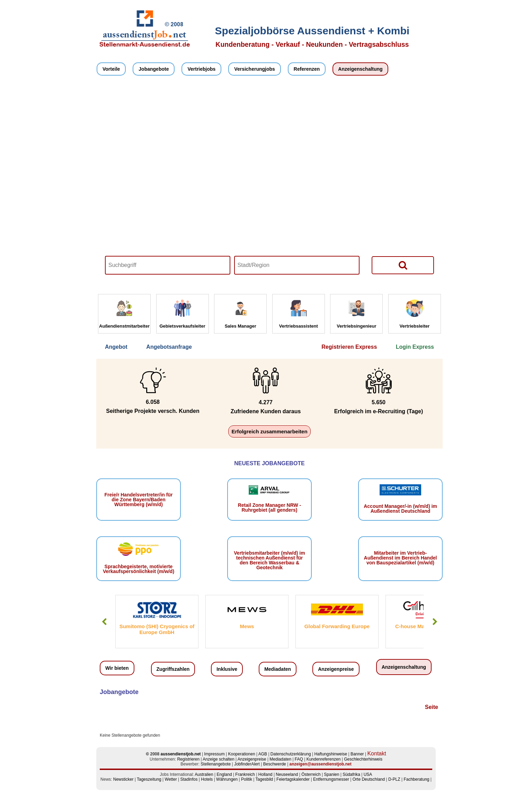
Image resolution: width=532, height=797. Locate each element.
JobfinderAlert (247, 764)
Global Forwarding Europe (337, 626)
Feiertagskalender (293, 779)
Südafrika (351, 774)
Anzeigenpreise (336, 669)
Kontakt (376, 753)
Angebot (116, 347)
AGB (263, 754)
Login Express (415, 347)
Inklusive (227, 669)
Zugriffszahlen (173, 669)
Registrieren (188, 759)
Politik (247, 779)
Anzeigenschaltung (360, 69)
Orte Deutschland (369, 779)
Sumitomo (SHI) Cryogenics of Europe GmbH (157, 629)
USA (368, 774)
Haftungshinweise (331, 754)
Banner (357, 754)
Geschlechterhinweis (363, 759)
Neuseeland (287, 774)
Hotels (207, 779)
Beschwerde (275, 764)
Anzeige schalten (218, 759)
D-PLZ (394, 779)
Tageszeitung (149, 779)
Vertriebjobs (201, 69)
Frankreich (245, 774)
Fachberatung (416, 779)
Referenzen (307, 69)
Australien (204, 774)
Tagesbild (264, 779)
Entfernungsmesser (331, 779)
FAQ (299, 759)
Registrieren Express (349, 347)
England (224, 774)
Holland (265, 774)
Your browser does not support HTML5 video (269, 187)
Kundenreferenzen (324, 759)
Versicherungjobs (254, 69)
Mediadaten (278, 669)
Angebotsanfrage (169, 347)
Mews (247, 626)
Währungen (227, 779)
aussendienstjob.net (181, 754)
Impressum (214, 754)
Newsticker (123, 779)
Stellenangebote (216, 764)
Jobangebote (154, 69)
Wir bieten (117, 668)
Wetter (171, 779)
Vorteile (111, 69)
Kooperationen (242, 754)
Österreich (311, 774)
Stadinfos (189, 779)
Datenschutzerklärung (291, 754)
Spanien (331, 774)
